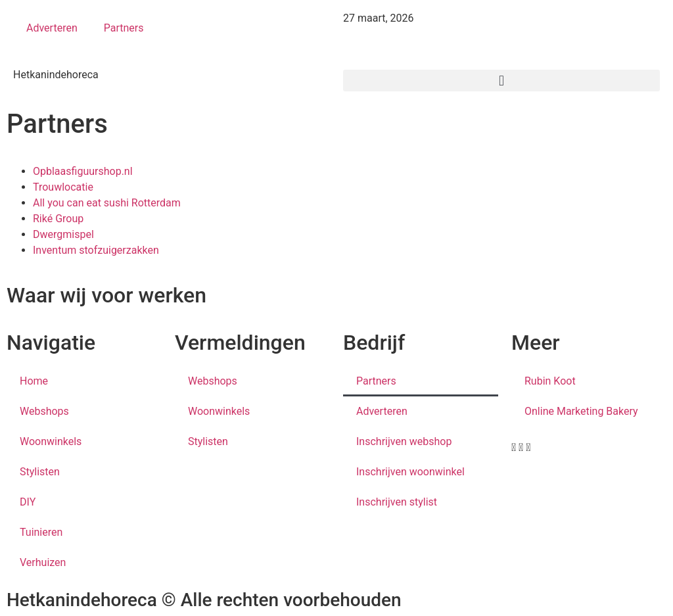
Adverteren (52, 28)
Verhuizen (43, 562)
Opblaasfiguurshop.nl (83, 171)
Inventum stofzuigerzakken (96, 250)
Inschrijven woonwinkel (410, 472)
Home (34, 381)
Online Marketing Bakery (581, 411)
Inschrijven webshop (404, 441)
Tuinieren (41, 532)
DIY (28, 502)
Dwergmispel (63, 234)
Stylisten (40, 472)
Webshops (44, 411)
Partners (124, 28)
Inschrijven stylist (397, 502)
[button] (501, 81)
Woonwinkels (51, 441)
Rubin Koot (550, 381)
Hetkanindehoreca (56, 75)
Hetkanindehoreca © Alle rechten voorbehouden (204, 600)
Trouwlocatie (63, 187)
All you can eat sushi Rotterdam (107, 203)
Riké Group (58, 219)
